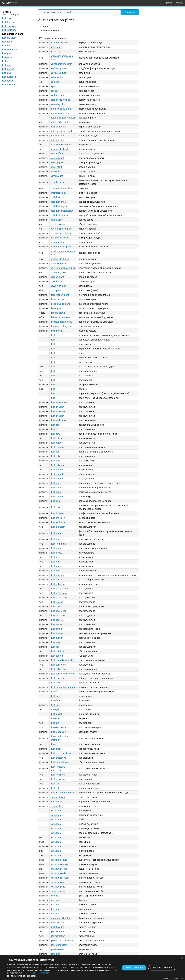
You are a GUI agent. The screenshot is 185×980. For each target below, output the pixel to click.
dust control (57, 474)
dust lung (6, 73)
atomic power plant (60, 113)
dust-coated (57, 656)
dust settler (56, 624)
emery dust (56, 802)
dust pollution (8, 85)
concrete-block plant (61, 247)
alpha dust (56, 86)
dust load (6, 65)
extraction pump (59, 882)
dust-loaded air (58, 732)
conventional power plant (63, 268)
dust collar (56, 456)
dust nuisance (9, 77)
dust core (55, 483)
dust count (56, 488)
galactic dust (57, 927)
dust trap (55, 642)
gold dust (55, 954)
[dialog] (92, 968)
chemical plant (58, 193)
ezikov (9, 3)
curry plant (56, 290)
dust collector (57, 465)
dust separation (58, 611)
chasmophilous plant (61, 188)
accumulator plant (60, 43)
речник (170, 3)
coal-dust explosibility (62, 211)
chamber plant (58, 182)
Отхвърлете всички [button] (162, 968)
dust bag (55, 425)
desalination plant (60, 295)
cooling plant (57, 277)
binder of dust (58, 154)
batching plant (58, 136)
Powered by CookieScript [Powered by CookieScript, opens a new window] (172, 978)
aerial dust (56, 52)
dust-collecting (58, 665)
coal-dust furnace (59, 215)
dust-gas (55, 710)
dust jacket (7, 57)
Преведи (130, 12)
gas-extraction (58, 936)
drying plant (56, 331)
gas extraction (58, 932)
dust (53, 335)
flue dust (55, 905)
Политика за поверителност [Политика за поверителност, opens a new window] (36, 973)
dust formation (9, 49)
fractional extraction (61, 918)
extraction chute (59, 860)
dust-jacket (56, 714)
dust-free (55, 696)
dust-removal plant (60, 762)
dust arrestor (57, 416)
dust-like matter (58, 727)
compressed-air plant (61, 233)
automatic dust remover (63, 118)
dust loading (8, 69)
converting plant (59, 272)
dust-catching (57, 651)
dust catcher (57, 438)
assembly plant (58, 104)
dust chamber (58, 447)
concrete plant (58, 242)
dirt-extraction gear (60, 317)
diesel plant (56, 308)
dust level (6, 61)
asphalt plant (57, 95)
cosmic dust (57, 281)
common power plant (61, 229)
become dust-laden (60, 149)
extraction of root (59, 869)
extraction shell (58, 887)
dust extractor (9, 38)
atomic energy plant (61, 109)
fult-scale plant (58, 923)
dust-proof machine (60, 753)
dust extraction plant (12, 34)
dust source (57, 633)
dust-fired (55, 692)
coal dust (55, 197)
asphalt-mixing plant (61, 100)
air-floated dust (58, 73)
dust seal (55, 606)
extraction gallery (59, 864)
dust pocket (7, 81)
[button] (62, 976)
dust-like (55, 723)
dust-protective (58, 758)
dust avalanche (58, 420)
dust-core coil (57, 678)
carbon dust (57, 176)
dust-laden (56, 718)
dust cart (55, 434)
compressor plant (59, 238)
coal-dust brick (58, 202)
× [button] (182, 959)
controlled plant (58, 264)
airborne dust (57, 77)
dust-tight (55, 784)
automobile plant (59, 122)
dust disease (8, 22)
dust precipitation (59, 589)
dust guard (7, 53)
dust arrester (57, 407)
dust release (57, 602)
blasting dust (57, 158)
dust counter (57, 497)
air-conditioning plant (61, 64)
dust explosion (9, 30)
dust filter (6, 46)
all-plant (55, 82)
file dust (55, 896)
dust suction (57, 638)
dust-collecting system (62, 674)
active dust (56, 47)
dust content (57, 470)
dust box (55, 429)
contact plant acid (60, 259)
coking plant (57, 220)
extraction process (60, 878)
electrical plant (58, 797)
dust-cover (56, 683)
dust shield (56, 629)
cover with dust (58, 286)
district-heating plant (61, 322)
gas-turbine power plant (63, 940)
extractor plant (58, 891)
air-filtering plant (59, 68)
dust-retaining (58, 775)
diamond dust (58, 299)
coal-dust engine (59, 206)
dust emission (9, 26)
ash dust (55, 91)
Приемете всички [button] (134, 968)
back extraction (58, 127)
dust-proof (56, 744)
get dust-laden (58, 949)
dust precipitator (59, 593)
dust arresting (58, 411)
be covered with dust (61, 145)
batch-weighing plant (61, 131)
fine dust (55, 900)
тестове (179, 3)
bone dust (56, 171)
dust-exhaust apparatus (63, 687)
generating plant (59, 945)
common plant (58, 224)
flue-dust (55, 909)
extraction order (59, 873)
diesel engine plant (60, 304)
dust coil (55, 452)
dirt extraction (58, 313)
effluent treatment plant (63, 793)
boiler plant (56, 167)
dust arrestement (59, 402)
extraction (56, 811)
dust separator (58, 615)
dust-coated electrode (62, 660)
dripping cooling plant (62, 326)
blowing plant (57, 163)
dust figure (7, 42)
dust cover (7, 18)
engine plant (57, 806)
